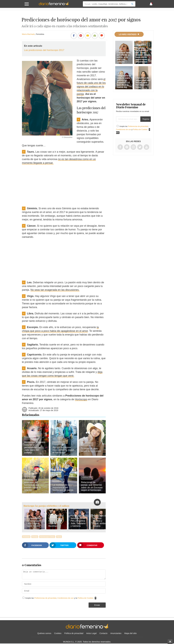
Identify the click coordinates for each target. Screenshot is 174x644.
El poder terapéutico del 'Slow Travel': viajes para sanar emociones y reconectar (143, 55)
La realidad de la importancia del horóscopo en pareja (63, 487)
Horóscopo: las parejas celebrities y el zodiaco (46, 506)
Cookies (58, 633)
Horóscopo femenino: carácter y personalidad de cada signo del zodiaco (35, 447)
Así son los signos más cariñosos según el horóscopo (63, 450)
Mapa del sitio (130, 633)
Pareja (35, 537)
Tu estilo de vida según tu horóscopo (91, 450)
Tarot (59, 537)
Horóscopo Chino (47, 537)
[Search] (132, 4)
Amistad (26, 537)
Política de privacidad (74, 633)
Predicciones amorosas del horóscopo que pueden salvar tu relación (33, 485)
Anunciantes (116, 633)
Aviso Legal (91, 633)
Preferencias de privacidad (45, 598)
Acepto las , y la (60, 598)
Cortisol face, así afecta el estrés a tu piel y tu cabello (124, 57)
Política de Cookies (86, 598)
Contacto (103, 633)
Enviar (97, 605)
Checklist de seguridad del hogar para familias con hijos (143, 83)
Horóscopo (81, 399)
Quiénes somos (44, 633)
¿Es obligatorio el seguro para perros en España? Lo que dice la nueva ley (124, 80)
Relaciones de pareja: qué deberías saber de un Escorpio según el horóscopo (92, 486)
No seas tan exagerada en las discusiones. (55, 290)
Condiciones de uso (66, 598)
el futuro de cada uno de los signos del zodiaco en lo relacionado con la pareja (91, 87)
